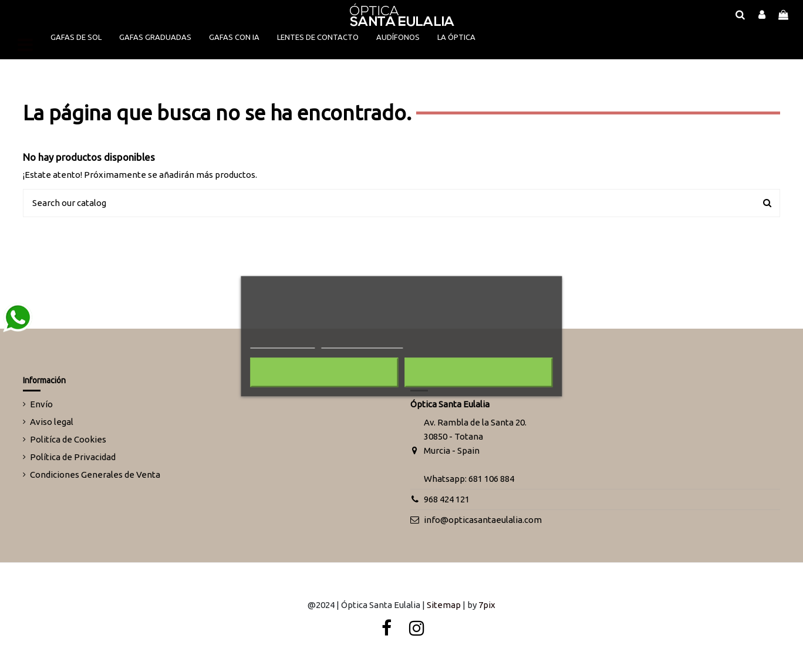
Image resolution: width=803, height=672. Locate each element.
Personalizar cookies (362, 342)
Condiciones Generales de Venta (95, 475)
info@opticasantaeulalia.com (483, 520)
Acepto (479, 372)
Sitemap (444, 605)
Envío (41, 404)
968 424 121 (447, 499)
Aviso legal (52, 422)
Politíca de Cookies (68, 439)
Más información (282, 342)
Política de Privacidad (73, 457)
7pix (487, 605)
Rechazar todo (324, 372)
